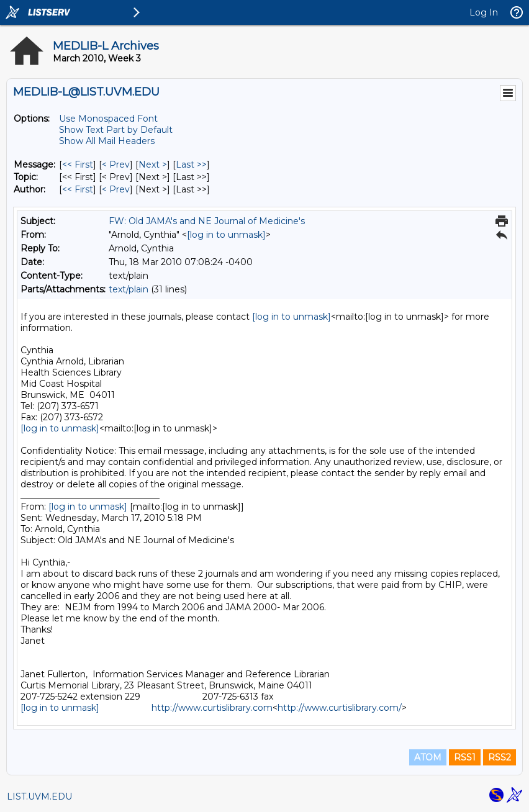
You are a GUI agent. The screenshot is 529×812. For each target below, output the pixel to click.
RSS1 (465, 757)
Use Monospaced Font (108, 119)
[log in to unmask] (226, 235)
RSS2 (500, 757)
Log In (484, 12)
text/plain (129, 289)
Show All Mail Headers (107, 141)
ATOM (428, 757)
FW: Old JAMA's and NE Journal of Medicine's (207, 221)
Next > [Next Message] (153, 165)
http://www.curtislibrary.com (212, 708)
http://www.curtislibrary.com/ (340, 708)
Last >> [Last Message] (191, 165)
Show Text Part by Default (116, 130)
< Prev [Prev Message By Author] (116, 189)
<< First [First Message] (78, 165)
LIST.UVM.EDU (39, 796)
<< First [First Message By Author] (78, 189)
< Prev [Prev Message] (116, 165)
